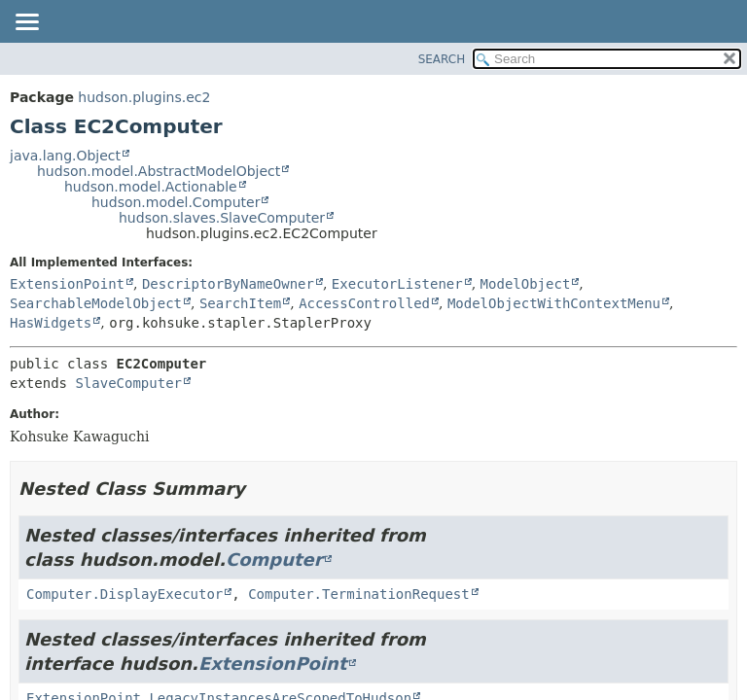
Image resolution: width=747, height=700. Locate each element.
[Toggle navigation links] (26, 23)
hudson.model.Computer (176, 202)
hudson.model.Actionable (151, 187)
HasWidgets (51, 323)
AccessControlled (364, 303)
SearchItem (240, 303)
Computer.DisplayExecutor (124, 594)
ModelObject (526, 284)
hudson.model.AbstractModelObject (159, 171)
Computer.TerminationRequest (359, 594)
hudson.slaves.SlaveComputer (222, 218)
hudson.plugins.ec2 (144, 97)
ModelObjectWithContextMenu (554, 303)
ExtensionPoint (67, 284)
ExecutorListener (397, 284)
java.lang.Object (65, 156)
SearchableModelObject (96, 303)
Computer (274, 560)
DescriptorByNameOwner (228, 284)
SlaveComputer (128, 383)
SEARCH (442, 59)
